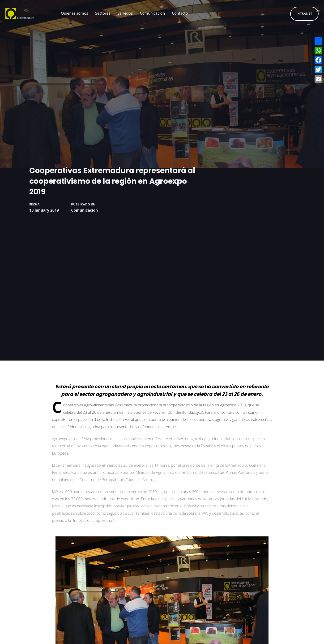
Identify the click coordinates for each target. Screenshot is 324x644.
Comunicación (84, 210)
